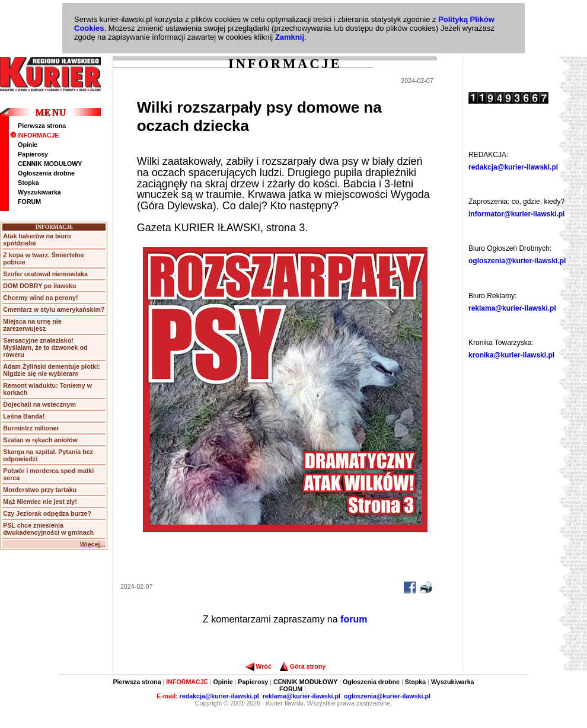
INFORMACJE (34, 135)
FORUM (29, 202)
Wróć (258, 666)
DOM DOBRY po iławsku (39, 286)
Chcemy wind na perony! (40, 298)
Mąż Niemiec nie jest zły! (40, 502)
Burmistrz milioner (31, 428)
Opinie (28, 145)
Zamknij (290, 37)
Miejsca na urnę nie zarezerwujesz (32, 325)
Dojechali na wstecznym (39, 404)
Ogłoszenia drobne (46, 173)
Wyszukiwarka (39, 192)
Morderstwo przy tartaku (40, 490)
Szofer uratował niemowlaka (45, 274)
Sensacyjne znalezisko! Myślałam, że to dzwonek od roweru (45, 347)
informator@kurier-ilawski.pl (516, 214)
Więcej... (93, 544)
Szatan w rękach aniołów (40, 440)
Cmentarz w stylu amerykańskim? (54, 309)
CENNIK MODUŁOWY (50, 164)
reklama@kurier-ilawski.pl (512, 308)
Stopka (28, 183)
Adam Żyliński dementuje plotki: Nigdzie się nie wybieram (51, 370)
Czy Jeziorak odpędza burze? (47, 513)
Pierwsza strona (42, 126)
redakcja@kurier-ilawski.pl (513, 167)
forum (354, 619)
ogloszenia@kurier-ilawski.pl (517, 261)
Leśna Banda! (24, 416)
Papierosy (33, 154)
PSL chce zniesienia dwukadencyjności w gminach (48, 529)
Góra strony (303, 666)
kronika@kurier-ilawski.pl (511, 355)
